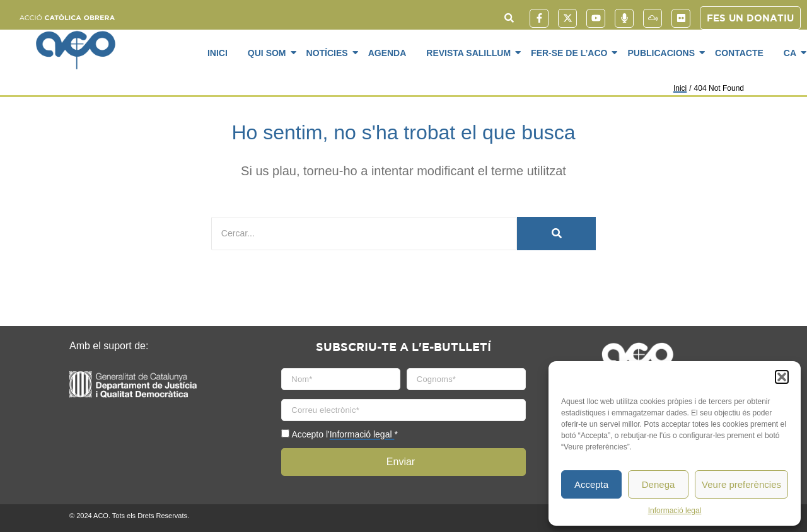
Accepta (591, 484)
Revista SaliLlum (471, 52)
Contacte (739, 53)
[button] (782, 377)
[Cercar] (364, 234)
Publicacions (663, 52)
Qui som (269, 52)
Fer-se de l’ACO (571, 52)
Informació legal (675, 511)
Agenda (387, 53)
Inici (218, 53)
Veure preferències (741, 484)
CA (792, 52)
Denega (659, 484)
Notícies (329, 52)
